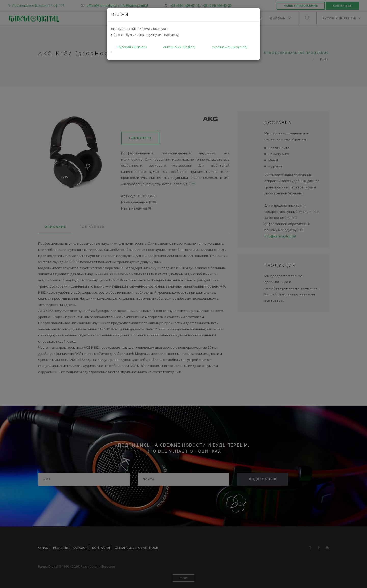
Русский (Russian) (132, 47)
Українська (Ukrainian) (229, 47)
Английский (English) (179, 47)
